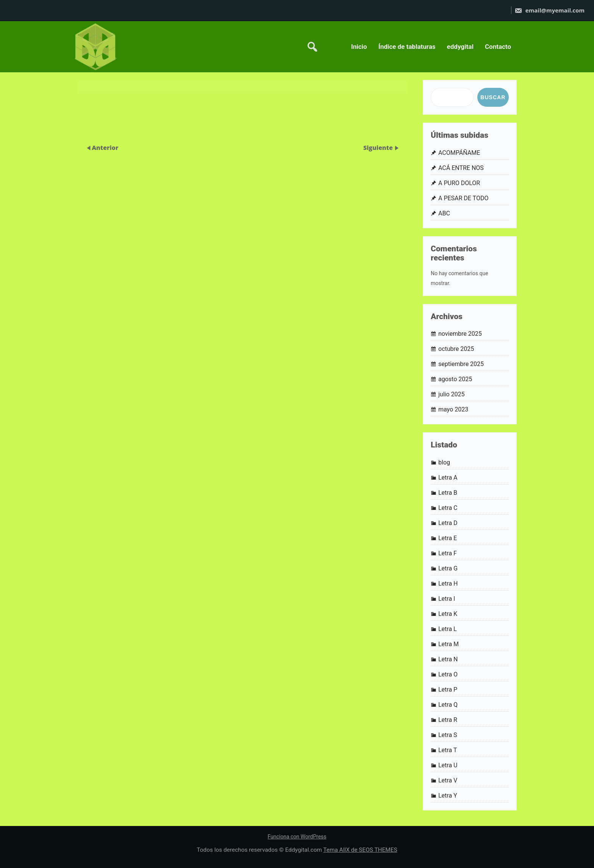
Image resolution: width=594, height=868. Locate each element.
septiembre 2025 (461, 364)
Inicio (359, 47)
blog (444, 462)
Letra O (448, 674)
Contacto (498, 47)
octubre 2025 (456, 349)
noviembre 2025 (460, 334)
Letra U (448, 765)
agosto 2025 (455, 379)
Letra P (448, 690)
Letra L (448, 629)
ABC (444, 213)
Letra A (448, 478)
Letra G (448, 568)
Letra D (448, 523)
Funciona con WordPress (297, 837)
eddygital (460, 47)
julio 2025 (452, 394)
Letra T (448, 750)
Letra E (448, 538)
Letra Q (448, 705)
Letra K (448, 614)
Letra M (449, 644)
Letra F (448, 553)
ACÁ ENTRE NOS (461, 168)
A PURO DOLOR (459, 183)
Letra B (448, 493)
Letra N (448, 659)
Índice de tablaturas (407, 47)
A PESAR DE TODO (463, 198)
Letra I (447, 599)
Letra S (448, 735)
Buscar (493, 97)
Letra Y (448, 796)
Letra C (448, 508)
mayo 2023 (453, 409)
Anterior (105, 148)
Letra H (448, 584)
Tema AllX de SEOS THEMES (360, 850)
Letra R (448, 720)
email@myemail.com (549, 10)
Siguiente (379, 148)
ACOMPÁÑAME (459, 153)
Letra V (448, 780)
